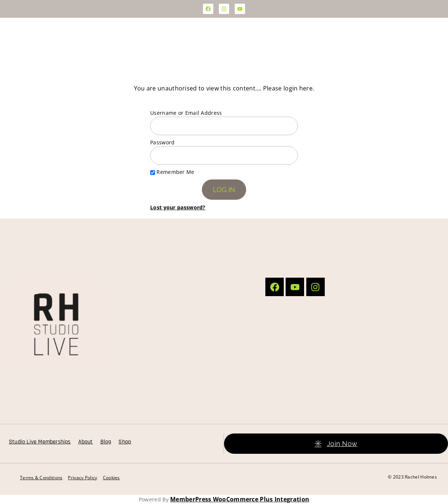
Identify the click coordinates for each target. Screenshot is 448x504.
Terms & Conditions (41, 478)
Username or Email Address (186, 113)
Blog (106, 442)
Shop (125, 442)
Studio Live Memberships (40, 442)
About (86, 442)
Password (162, 142)
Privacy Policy (82, 478)
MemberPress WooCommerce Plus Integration (240, 499)
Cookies (111, 478)
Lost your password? (178, 207)
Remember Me (172, 172)
